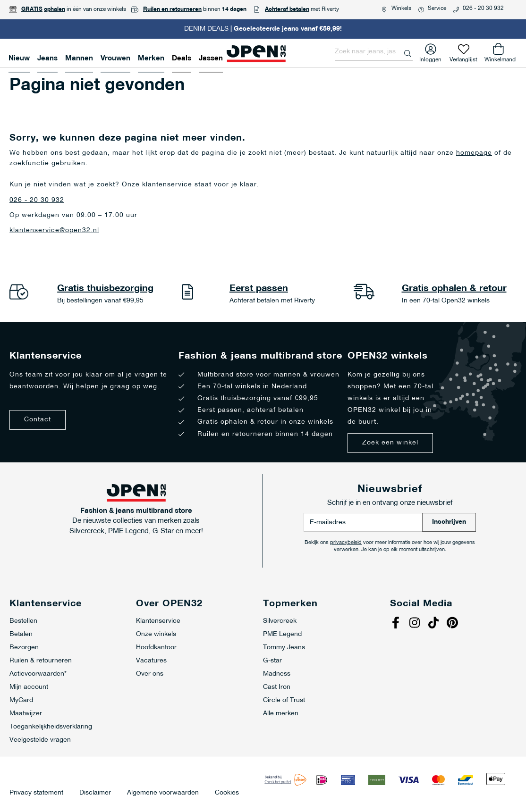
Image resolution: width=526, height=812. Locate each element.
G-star (272, 661)
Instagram (416, 624)
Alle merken (281, 714)
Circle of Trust (284, 700)
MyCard (21, 700)
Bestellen (23, 621)
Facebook (397, 624)
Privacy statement (36, 793)
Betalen (21, 634)
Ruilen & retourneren (41, 661)
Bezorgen (24, 648)
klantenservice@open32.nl (54, 230)
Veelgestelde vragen (40, 740)
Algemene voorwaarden (163, 793)
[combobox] (374, 52)
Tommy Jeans (284, 648)
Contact (38, 420)
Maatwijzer (26, 714)
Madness (277, 674)
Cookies (227, 793)
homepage (474, 153)
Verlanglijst (463, 58)
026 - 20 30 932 (483, 8)
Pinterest (454, 624)
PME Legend (282, 634)
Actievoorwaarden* (38, 674)
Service (437, 8)
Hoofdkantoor (156, 648)
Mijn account (29, 687)
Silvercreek (280, 621)
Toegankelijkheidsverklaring (51, 727)
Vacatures (151, 661)
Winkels (401, 8)
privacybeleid (346, 543)
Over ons (150, 674)
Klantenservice (158, 621)
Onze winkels (156, 634)
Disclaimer (95, 793)
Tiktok (435, 624)
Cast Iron (277, 687)
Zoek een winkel (390, 443)
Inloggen (430, 58)
